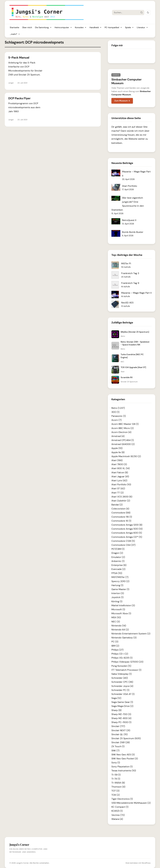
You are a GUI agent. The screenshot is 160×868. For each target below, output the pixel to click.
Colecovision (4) (120, 509)
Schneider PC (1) (120, 690)
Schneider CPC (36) (122, 682)
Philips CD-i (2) (120, 654)
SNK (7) (115, 751)
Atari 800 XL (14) (121, 468)
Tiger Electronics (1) (122, 799)
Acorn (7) (117, 420)
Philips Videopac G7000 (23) (127, 662)
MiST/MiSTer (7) (120, 577)
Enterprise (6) (119, 565)
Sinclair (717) (118, 726)
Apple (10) (117, 448)
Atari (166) (117, 460)
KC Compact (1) (120, 807)
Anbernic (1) (118, 561)
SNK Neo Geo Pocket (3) (125, 759)
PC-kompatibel (113, 27)
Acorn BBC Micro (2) (123, 428)
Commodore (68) (121, 513)
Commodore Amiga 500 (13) (127, 529)
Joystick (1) (117, 597)
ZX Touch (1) (118, 746)
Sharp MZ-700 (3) (121, 714)
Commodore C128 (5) (123, 541)
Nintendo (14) (119, 626)
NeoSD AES (127, 303)
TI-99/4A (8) (118, 783)
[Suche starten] (141, 12)
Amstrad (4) (118, 436)
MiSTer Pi (126, 263)
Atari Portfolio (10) (121, 484)
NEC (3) (116, 622)
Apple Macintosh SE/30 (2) (126, 456)
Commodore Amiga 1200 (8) (127, 525)
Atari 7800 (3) (119, 464)
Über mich (27, 27)
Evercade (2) (118, 569)
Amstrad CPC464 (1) (123, 440)
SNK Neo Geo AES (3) (123, 755)
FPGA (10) (117, 573)
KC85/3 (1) (117, 811)
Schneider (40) (120, 678)
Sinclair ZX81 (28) (121, 742)
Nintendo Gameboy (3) (124, 638)
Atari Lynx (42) (119, 480)
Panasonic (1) (119, 416)
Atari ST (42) (118, 488)
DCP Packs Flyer (19, 98)
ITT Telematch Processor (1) (126, 670)
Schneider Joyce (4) (122, 686)
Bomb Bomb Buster (133, 232)
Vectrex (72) (118, 815)
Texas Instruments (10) (124, 771)
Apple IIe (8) (118, 452)
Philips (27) (117, 650)
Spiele (129, 27)
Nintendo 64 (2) (120, 630)
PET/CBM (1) (118, 549)
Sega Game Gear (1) (122, 702)
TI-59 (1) (116, 775)
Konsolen (81, 27)
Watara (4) (117, 819)
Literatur (142, 27)
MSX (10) (116, 617)
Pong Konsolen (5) (121, 666)
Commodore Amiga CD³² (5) (127, 537)
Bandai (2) (117, 505)
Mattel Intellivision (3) (123, 605)
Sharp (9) (116, 710)
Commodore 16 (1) (121, 521)
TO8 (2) (116, 795)
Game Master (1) (120, 589)
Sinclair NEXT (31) (121, 730)
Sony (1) (116, 763)
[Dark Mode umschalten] (148, 13)
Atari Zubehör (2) (121, 501)
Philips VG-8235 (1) (122, 658)
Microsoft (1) (118, 609)
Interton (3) (118, 593)
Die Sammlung (43, 27)
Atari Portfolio (130, 186)
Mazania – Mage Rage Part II (136, 293)
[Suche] (125, 12)
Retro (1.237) (118, 408)
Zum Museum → (122, 101)
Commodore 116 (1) (122, 517)
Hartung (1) (117, 585)
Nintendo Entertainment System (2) (131, 634)
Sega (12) (116, 698)
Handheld (96, 27)
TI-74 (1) (116, 779)
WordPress (146, 863)
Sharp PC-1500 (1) (121, 722)
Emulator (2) (118, 557)
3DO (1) (115, 412)
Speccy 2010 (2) (120, 581)
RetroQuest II (129, 220)
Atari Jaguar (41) (120, 476)
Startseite (14, 27)
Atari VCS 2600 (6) (122, 497)
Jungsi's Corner (22, 863)
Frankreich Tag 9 (130, 283)
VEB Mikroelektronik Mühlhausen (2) (131, 803)
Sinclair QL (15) (120, 734)
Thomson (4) (118, 787)
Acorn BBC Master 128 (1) (125, 424)
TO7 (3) (115, 791)
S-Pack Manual (19, 58)
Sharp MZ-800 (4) (121, 718)
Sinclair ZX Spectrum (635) (126, 738)
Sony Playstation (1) (122, 767)
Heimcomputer (63, 27)
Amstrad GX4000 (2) (123, 444)
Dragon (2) (117, 553)
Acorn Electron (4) (121, 432)
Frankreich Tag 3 (130, 273)
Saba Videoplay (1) (121, 674)
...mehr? (15, 34)
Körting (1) (117, 601)
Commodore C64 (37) (123, 545)
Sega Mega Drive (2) (122, 706)
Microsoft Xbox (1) (121, 613)
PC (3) (115, 642)
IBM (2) (115, 646)
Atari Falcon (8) (120, 472)
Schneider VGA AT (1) (123, 694)
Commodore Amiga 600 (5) (127, 533)
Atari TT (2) (117, 493)
